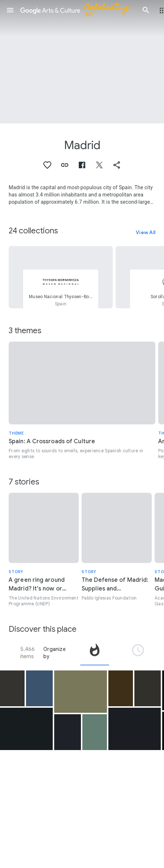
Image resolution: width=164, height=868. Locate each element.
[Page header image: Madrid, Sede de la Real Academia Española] (82, 62)
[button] (10, 10)
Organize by (55, 653)
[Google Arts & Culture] (78, 10)
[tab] (95, 653)
